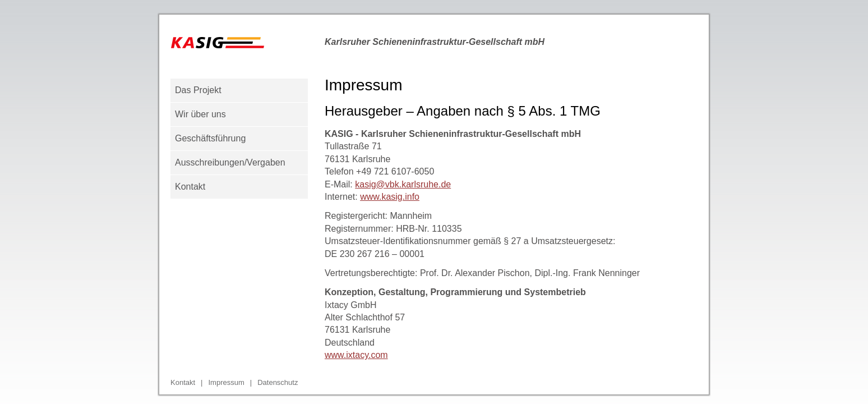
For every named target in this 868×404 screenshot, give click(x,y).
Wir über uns (200, 114)
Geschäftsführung (210, 138)
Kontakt (190, 187)
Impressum (226, 382)
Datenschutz (278, 382)
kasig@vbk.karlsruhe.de (403, 184)
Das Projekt (198, 90)
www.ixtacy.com (356, 355)
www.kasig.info (390, 197)
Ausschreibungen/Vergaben (230, 162)
